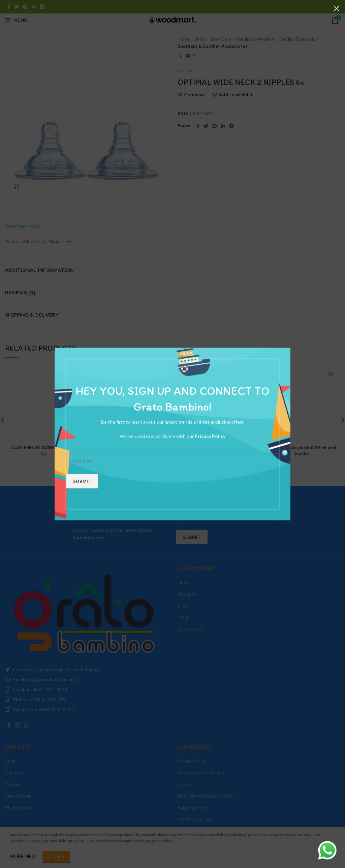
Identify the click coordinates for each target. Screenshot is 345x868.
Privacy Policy (210, 436)
